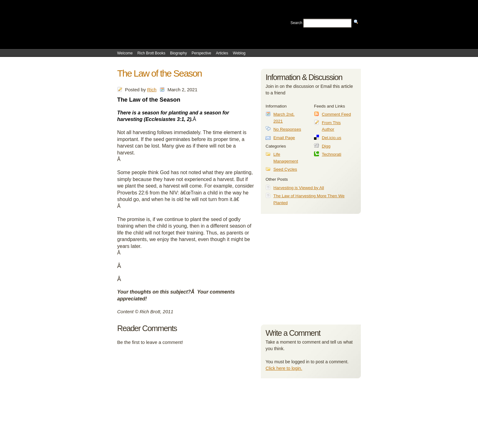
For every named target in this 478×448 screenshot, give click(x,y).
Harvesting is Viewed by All (299, 188)
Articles (222, 53)
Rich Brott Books (151, 53)
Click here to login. (284, 368)
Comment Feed (336, 114)
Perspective (201, 53)
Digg (326, 146)
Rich (152, 90)
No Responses (287, 129)
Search (296, 23)
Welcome (125, 53)
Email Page (284, 138)
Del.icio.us (331, 138)
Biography (178, 53)
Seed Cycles (285, 169)
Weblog (239, 53)
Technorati (331, 154)
